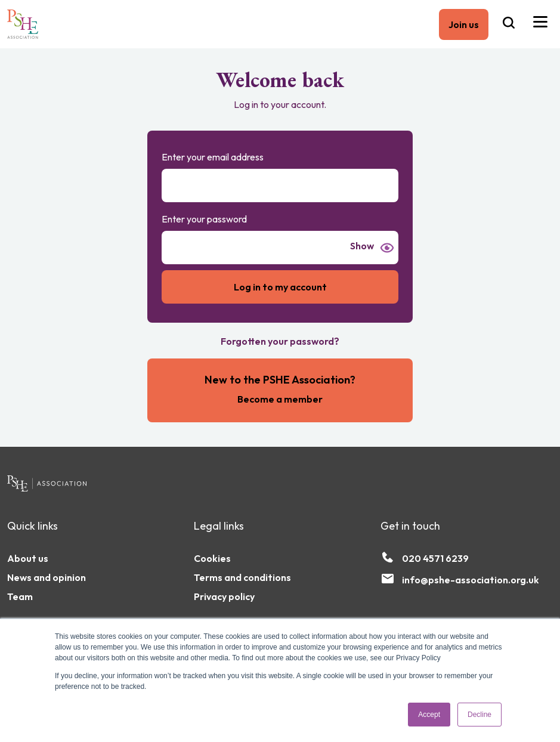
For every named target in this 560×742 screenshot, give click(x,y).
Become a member (280, 399)
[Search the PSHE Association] (509, 24)
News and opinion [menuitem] (47, 577)
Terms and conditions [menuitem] (242, 577)
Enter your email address (213, 157)
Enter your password (204, 219)
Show (362, 246)
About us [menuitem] (28, 558)
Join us (464, 24)
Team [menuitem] (20, 596)
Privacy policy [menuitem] (224, 596)
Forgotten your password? (280, 341)
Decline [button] (479, 715)
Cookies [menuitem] (212, 558)
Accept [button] (429, 715)
